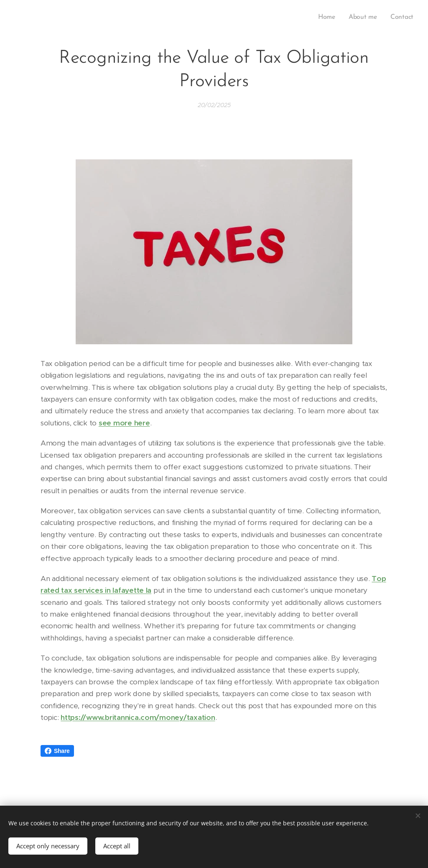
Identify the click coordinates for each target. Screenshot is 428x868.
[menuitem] (329, 17)
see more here (124, 423)
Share (57, 751)
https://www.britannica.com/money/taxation (138, 717)
